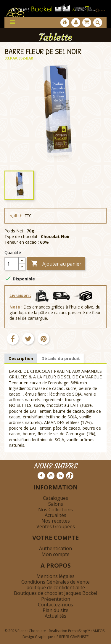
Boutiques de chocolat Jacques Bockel (55, 593)
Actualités (55, 515)
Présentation (56, 599)
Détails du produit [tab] (61, 358)
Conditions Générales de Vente (55, 582)
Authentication (55, 548)
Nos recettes (56, 521)
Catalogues (55, 498)
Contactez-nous (55, 605)
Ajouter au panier (56, 264)
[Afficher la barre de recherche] (98, 23)
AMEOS (99, 631)
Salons (56, 504)
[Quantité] (12, 264)
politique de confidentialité (56, 587)
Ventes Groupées (56, 526)
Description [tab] (21, 358)
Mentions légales (55, 576)
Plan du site (55, 610)
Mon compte (55, 554)
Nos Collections (55, 510)
